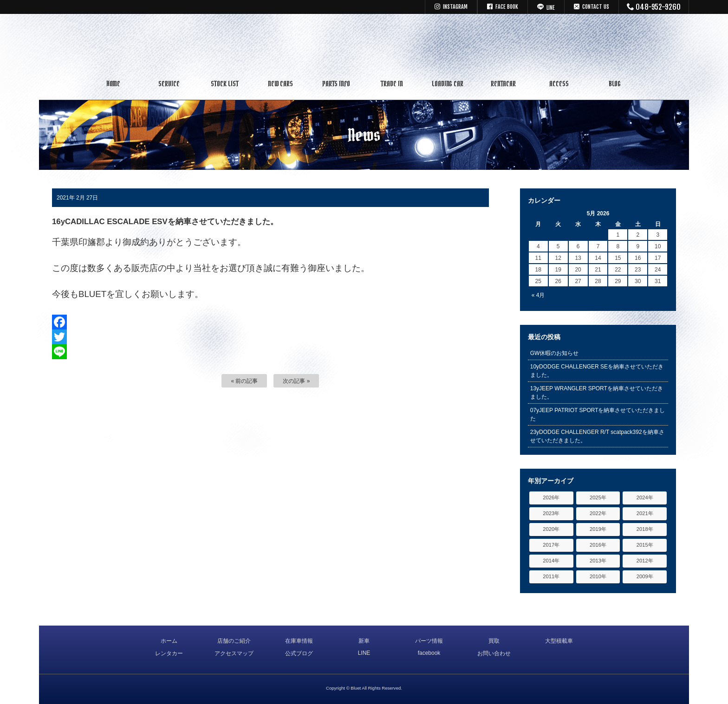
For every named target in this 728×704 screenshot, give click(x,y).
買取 (494, 641)
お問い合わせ (494, 653)
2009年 (645, 576)
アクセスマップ (234, 653)
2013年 (598, 561)
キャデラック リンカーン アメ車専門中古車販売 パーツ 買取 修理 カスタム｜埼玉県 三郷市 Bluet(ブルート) (364, 44)
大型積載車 (559, 641)
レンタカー (169, 653)
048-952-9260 (654, 7)
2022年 (598, 513)
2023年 (551, 513)
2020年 (551, 529)
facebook (429, 653)
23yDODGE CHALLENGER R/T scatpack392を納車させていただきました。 (597, 436)
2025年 (598, 497)
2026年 (551, 497)
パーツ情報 (429, 641)
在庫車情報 (299, 641)
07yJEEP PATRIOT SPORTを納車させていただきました (598, 414)
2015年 (645, 545)
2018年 (645, 529)
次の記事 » (296, 381)
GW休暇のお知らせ (555, 353)
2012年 (645, 561)
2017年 (551, 545)
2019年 (598, 529)
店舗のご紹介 (234, 641)
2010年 (598, 576)
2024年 (645, 497)
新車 (364, 641)
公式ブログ (299, 653)
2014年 (551, 561)
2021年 (645, 513)
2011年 (551, 576)
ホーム (169, 641)
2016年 (598, 545)
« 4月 (538, 295)
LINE (364, 653)
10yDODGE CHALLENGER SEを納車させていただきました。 (597, 371)
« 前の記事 (244, 381)
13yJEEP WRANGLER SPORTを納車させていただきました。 (597, 393)
